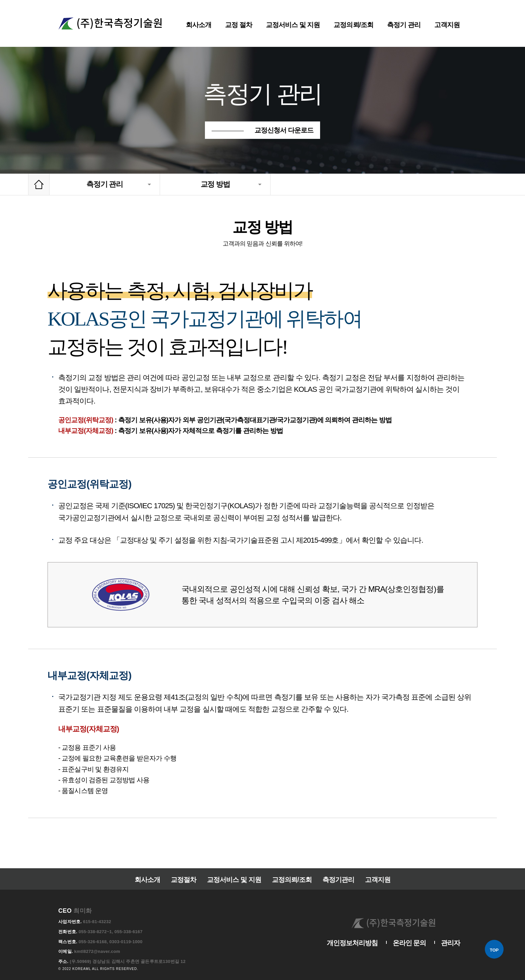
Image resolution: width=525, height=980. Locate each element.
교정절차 (186, 869)
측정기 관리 (105, 184)
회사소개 (151, 869)
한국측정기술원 (110, 23)
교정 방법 (215, 184)
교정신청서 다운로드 (284, 130)
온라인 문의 (411, 933)
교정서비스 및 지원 (234, 869)
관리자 (451, 933)
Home (39, 184)
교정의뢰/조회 (291, 869)
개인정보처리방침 (356, 933)
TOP (494, 950)
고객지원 (374, 869)
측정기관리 (336, 869)
